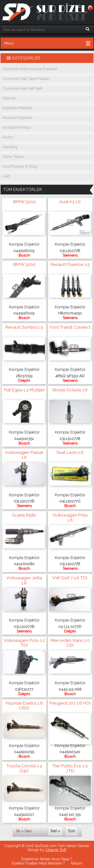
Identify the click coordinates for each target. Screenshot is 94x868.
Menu (9, 43)
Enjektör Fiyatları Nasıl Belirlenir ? (38, 863)
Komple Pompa (17, 127)
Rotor (8, 137)
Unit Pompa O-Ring (20, 166)
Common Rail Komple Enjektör (30, 69)
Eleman (10, 98)
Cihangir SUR (56, 850)
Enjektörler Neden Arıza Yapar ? (47, 859)
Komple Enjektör (18, 118)
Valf (6, 176)
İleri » (55, 831)
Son (72, 831)
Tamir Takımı (14, 157)
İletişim (77, 863)
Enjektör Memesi (17, 108)
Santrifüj (10, 147)
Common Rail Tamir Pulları (26, 79)
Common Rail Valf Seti (23, 88)
